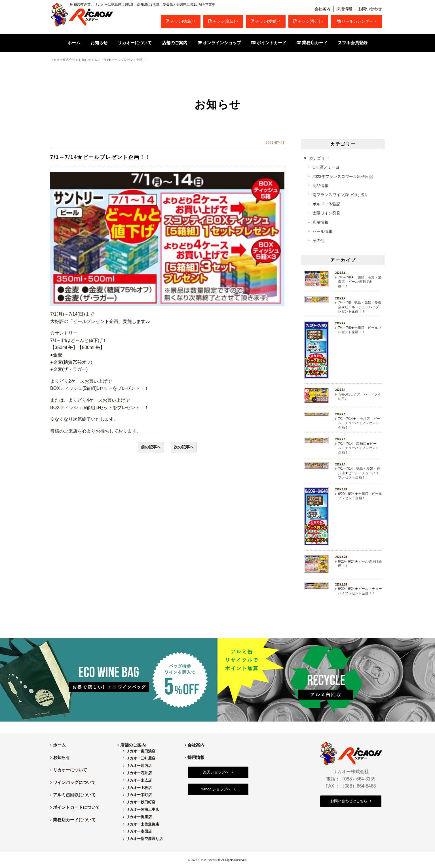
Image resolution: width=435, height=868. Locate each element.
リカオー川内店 (139, 766)
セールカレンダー (355, 21)
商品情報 (320, 186)
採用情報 (344, 9)
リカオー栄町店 (139, 795)
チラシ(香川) (307, 21)
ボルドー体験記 (326, 204)
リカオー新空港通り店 (144, 839)
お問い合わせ (370, 9)
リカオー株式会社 (63, 60)
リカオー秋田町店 (141, 802)
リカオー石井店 (139, 773)
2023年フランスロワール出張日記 (343, 176)
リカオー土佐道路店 (142, 824)
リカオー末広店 (139, 780)
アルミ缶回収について (74, 795)
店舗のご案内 (133, 745)
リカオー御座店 (139, 817)
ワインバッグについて (74, 782)
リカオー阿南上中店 (142, 810)
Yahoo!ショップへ (216, 789)
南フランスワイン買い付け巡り (340, 195)
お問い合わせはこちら (349, 801)
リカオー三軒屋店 (141, 758)
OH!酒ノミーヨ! (327, 167)
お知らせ (85, 60)
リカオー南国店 (139, 831)
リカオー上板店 (139, 788)
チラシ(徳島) (179, 21)
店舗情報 (320, 222)
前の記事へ (151, 447)
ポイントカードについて (76, 807)
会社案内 (322, 9)
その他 (318, 241)
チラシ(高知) (222, 21)
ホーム (59, 745)
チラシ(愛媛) (264, 21)
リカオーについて (70, 770)
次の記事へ (184, 447)
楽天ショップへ (216, 772)
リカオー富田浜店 (141, 751)
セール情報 (322, 231)
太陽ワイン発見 (326, 213)
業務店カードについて (74, 820)
